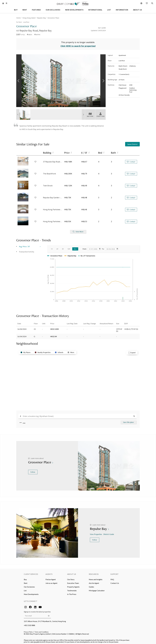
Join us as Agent (51, 582)
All (75, 248)
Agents (49, 573)
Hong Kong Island (29, 18)
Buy (25, 578)
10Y (69, 248)
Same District (132, 143)
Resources (94, 573)
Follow (33, 471)
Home (18, 18)
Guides (91, 586)
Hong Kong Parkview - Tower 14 (53, 209)
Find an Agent (51, 578)
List (25, 589)
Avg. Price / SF (24, 245)
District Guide (109, 533)
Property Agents (73, 586)
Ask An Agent (94, 582)
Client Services (31, 573)
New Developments (31, 593)
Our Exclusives (29, 586)
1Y (52, 248)
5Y (63, 248)
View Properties (96, 533)
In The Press (72, 593)
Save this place (128, 421)
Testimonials (72, 589)
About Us (72, 573)
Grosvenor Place (53, 18)
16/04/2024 (22, 328)
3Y (57, 248)
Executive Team (73, 582)
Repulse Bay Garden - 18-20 (53, 197)
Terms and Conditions (41, 631)
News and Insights (96, 578)
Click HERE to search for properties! (78, 45)
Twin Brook (48, 185)
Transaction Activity (27, 251)
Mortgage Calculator (97, 589)
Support (115, 573)
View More (78, 231)
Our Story (71, 578)
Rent (26, 582)
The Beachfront (49, 173)
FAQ (112, 578)
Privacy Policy (28, 631)
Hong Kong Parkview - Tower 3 (53, 220)
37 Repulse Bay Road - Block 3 (53, 161)
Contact (131, 161)
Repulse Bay (41, 18)
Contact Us (115, 582)
